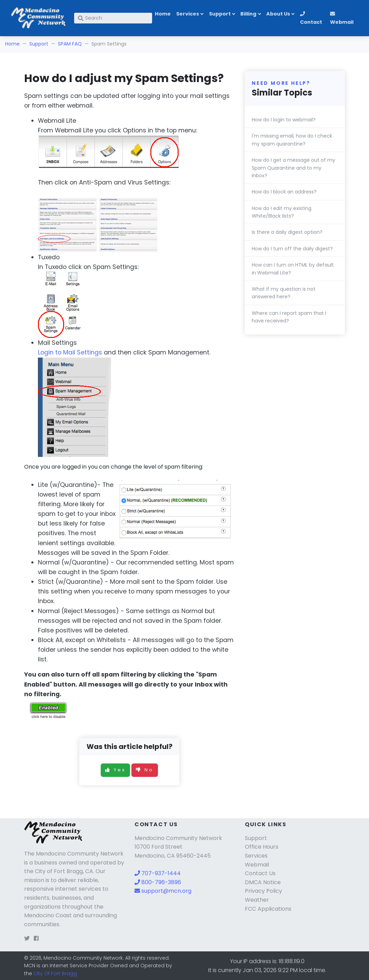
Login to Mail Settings (70, 352)
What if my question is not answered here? (284, 293)
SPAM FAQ (70, 44)
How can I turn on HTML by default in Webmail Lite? (293, 269)
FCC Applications (268, 909)
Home (163, 14)
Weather (257, 900)
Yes (115, 770)
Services (188, 14)
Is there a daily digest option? (287, 232)
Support (220, 14)
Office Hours (262, 847)
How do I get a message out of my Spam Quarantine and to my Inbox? (293, 168)
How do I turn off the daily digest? (292, 249)
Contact (311, 18)
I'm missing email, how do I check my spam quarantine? (292, 140)
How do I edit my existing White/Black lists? (282, 212)
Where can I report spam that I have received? (289, 317)
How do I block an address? (284, 192)
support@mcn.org (163, 891)
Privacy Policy (263, 891)
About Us (278, 14)
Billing (248, 14)
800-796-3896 (158, 882)
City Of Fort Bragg (55, 973)
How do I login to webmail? (284, 120)
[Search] (113, 18)
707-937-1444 (158, 873)
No (145, 770)
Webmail (342, 18)
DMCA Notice (263, 882)
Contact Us (260, 873)
